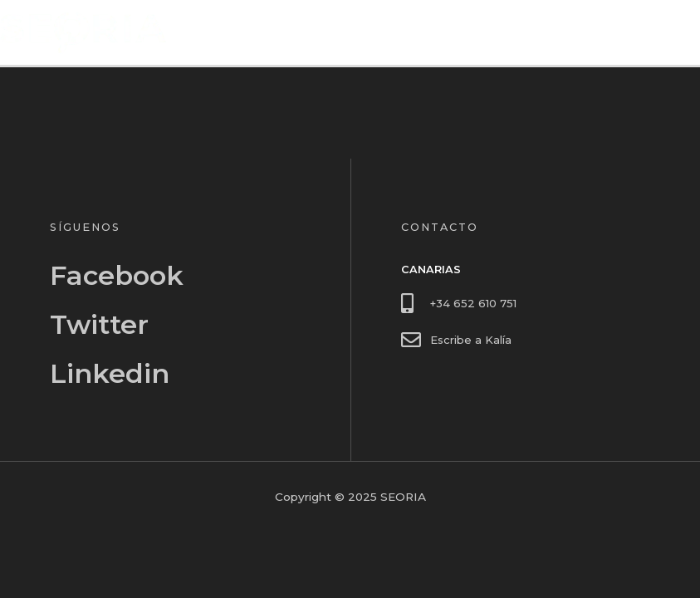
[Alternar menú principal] (684, 33)
